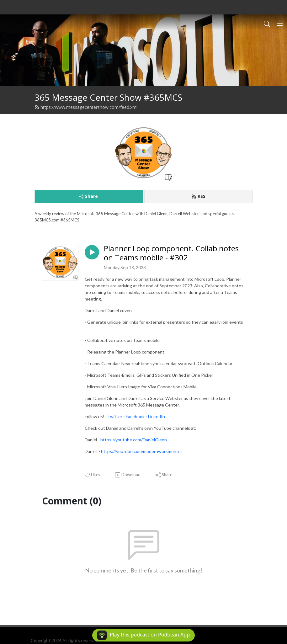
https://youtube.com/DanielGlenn (134, 440)
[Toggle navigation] (280, 23)
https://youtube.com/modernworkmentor (142, 451)
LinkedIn (157, 416)
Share (89, 196)
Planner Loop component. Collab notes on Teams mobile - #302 (171, 253)
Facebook (135, 416)
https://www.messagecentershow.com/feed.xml (86, 107)
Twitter (115, 416)
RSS (199, 196)
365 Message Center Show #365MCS (108, 97)
